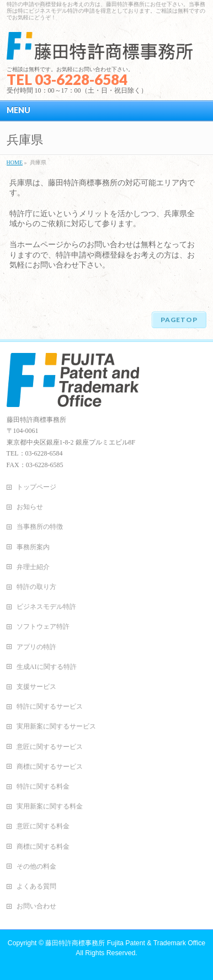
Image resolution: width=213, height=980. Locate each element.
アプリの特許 (36, 647)
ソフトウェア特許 (43, 626)
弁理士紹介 (33, 567)
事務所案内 (33, 547)
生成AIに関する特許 (47, 667)
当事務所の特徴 (40, 527)
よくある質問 (36, 886)
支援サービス (36, 687)
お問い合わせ (36, 906)
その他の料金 (36, 866)
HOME (15, 162)
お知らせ (30, 507)
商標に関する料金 (43, 847)
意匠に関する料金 (43, 826)
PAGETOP (179, 320)
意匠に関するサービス (50, 747)
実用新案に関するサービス (56, 726)
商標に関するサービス (50, 767)
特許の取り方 (36, 587)
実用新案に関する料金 (50, 806)
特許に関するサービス (50, 706)
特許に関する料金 (43, 786)
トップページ (36, 487)
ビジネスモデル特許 (46, 607)
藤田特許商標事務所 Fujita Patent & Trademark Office (125, 943)
